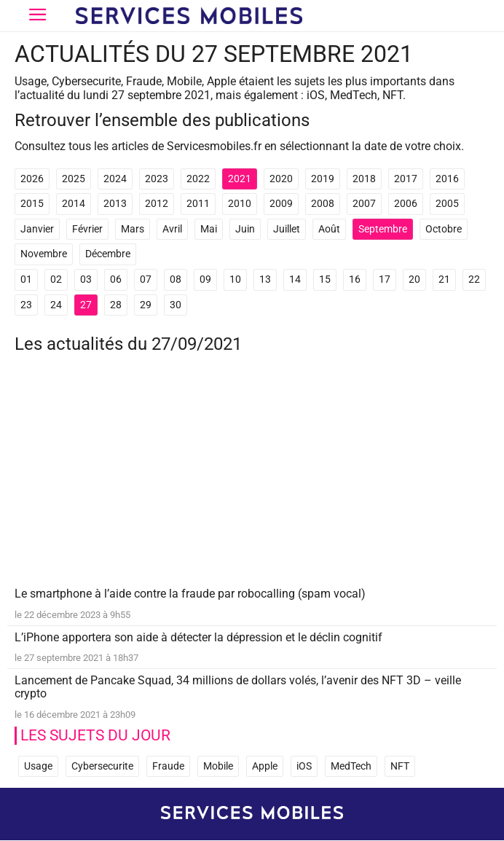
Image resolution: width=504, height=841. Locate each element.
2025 (74, 179)
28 (116, 305)
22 (474, 279)
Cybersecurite (102, 766)
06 (116, 279)
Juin (245, 229)
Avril (172, 229)
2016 (447, 179)
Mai (209, 229)
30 (176, 305)
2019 (323, 179)
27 (86, 305)
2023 (157, 179)
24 (56, 305)
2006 (406, 204)
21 (444, 279)
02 (56, 279)
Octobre (444, 229)
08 (176, 279)
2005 (447, 204)
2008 (323, 204)
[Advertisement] (252, 480)
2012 (157, 204)
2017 (406, 179)
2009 (281, 204)
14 (295, 279)
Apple (265, 766)
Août (329, 229)
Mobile (218, 766)
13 (265, 279)
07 (146, 279)
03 (86, 279)
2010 (240, 204)
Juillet (287, 229)
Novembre (44, 254)
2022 (198, 179)
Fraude (168, 766)
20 (414, 279)
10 (235, 279)
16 (355, 279)
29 (146, 305)
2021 (240, 179)
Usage (38, 766)
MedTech (351, 766)
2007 (364, 204)
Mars (133, 229)
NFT (400, 766)
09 (205, 279)
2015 (32, 204)
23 (26, 305)
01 (26, 279)
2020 (281, 179)
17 (385, 279)
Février (87, 229)
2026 (32, 179)
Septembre (383, 229)
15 (325, 279)
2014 (74, 204)
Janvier (37, 229)
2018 (364, 179)
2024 (115, 179)
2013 (115, 204)
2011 (198, 204)
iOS (304, 766)
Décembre (108, 254)
